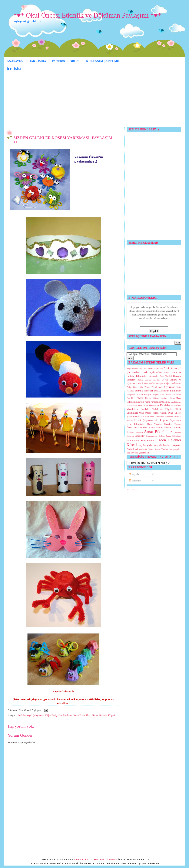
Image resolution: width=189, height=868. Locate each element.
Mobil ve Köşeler (162, 409)
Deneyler (160, 383)
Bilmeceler (154, 376)
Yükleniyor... (133, 489)
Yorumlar (135, 481)
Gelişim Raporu (152, 395)
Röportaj (139, 432)
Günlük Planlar (144, 398)
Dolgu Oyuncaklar (135, 387)
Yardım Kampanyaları (171, 449)
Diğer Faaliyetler (54, 715)
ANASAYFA (15, 61)
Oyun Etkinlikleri (136, 424)
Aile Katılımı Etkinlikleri (152, 369)
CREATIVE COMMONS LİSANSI (95, 859)
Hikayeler (140, 402)
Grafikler (131, 398)
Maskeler (68, 715)
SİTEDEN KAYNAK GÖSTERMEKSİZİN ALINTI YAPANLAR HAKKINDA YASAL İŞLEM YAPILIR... (96, 863)
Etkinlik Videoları (144, 391)
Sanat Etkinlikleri (82, 715)
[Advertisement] (94, 101)
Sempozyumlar (152, 436)
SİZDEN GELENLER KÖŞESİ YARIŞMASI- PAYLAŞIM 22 (63, 139)
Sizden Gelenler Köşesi (103, 715)
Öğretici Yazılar (173, 424)
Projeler (130, 432)
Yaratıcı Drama (154, 449)
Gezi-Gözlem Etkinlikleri (171, 395)
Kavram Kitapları (174, 402)
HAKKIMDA (37, 61)
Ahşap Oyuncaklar (134, 369)
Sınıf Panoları (133, 441)
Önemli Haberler (134, 428)
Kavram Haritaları (159, 402)
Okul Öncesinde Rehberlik (162, 417)
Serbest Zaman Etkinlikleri (170, 436)
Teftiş (156, 445)
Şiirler (150, 445)
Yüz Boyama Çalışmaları (138, 453)
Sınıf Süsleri (147, 441)
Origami (164, 420)
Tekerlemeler (164, 445)
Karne (147, 402)
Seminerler (140, 436)
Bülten (140, 380)
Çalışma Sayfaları (152, 380)
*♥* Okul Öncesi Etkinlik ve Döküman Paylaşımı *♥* (87, 15)
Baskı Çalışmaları (152, 372)
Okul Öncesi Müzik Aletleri (153, 413)
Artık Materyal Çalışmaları (31, 715)
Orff (156, 420)
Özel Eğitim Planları (153, 428)
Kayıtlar (134, 474)
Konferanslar (132, 406)
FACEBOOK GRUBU (66, 61)
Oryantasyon (176, 420)
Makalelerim (133, 409)
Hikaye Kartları (160, 398)
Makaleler (176, 405)
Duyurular (169, 387)
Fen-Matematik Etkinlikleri (168, 391)
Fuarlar (140, 395)
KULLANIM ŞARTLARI (103, 61)
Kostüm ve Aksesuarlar (148, 406)
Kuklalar (165, 405)
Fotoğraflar (131, 395)
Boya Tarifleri (166, 376)
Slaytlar (142, 445)
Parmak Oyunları (173, 427)
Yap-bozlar (143, 449)
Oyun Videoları (155, 424)
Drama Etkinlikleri (153, 387)
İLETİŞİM (14, 69)
